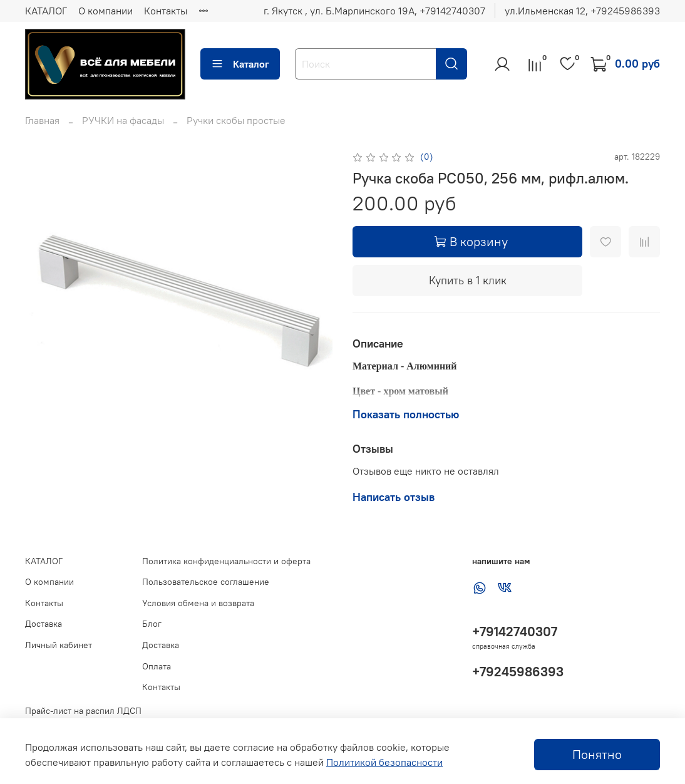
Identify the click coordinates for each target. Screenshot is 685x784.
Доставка (44, 624)
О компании (106, 11)
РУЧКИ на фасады (123, 120)
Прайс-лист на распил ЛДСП (83, 711)
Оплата (157, 666)
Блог (152, 624)
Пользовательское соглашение (206, 582)
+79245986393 (518, 672)
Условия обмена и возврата (198, 603)
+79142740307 (515, 632)
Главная (42, 120)
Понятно (597, 754)
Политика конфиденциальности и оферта (226, 561)
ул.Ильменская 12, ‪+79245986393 (582, 11)
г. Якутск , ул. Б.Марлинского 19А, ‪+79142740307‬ (374, 11)
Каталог (240, 64)
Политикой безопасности (384, 762)
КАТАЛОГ (46, 11)
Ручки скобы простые (236, 120)
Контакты (166, 11)
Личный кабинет (59, 645)
